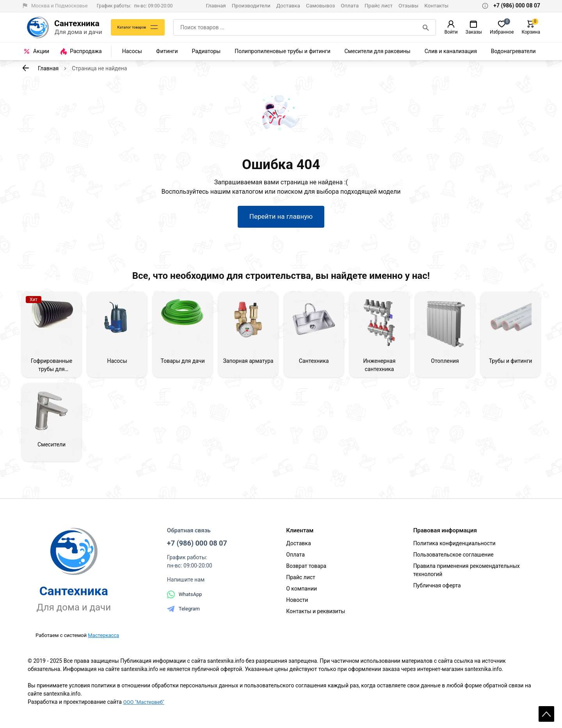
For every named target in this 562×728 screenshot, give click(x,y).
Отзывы (408, 5)
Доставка (288, 5)
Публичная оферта (437, 592)
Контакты (436, 5)
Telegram (183, 616)
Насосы (132, 51)
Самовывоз (320, 5)
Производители (251, 5)
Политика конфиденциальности (454, 550)
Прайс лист (379, 5)
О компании (301, 595)
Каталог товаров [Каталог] (134, 27)
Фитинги (167, 51)
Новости (297, 607)
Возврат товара (306, 573)
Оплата (350, 5)
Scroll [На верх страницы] (546, 708)
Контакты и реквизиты (316, 618)
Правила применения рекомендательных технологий (467, 577)
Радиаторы (206, 51)
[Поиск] (427, 27)
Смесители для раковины (378, 51)
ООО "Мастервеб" (145, 708)
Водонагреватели (513, 51)
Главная (216, 5)
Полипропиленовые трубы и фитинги (282, 51)
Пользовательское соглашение (454, 561)
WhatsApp (185, 601)
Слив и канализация (451, 51)
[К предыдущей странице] (26, 68)
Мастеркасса (103, 641)
